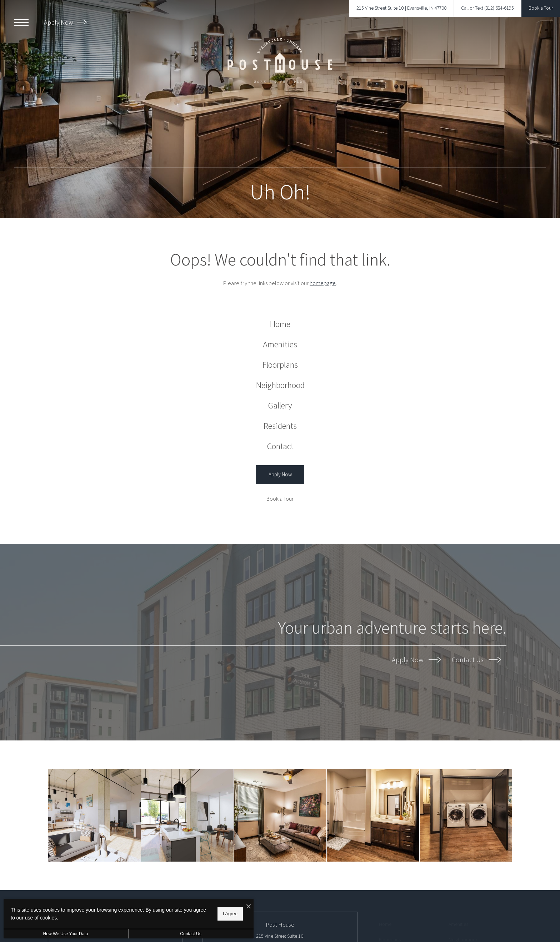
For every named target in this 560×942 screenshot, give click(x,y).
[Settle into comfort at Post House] (466, 815)
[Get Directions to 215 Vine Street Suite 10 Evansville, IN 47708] (401, 8)
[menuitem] (280, 324)
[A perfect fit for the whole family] (280, 815)
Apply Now (65, 22)
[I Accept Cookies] (249, 907)
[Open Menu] (21, 23)
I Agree (230, 914)
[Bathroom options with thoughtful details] (373, 815)
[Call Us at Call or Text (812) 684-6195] (487, 8)
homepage (323, 283)
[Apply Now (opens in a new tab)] (280, 475)
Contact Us (476, 660)
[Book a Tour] (280, 499)
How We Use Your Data (66, 934)
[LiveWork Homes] (94, 815)
